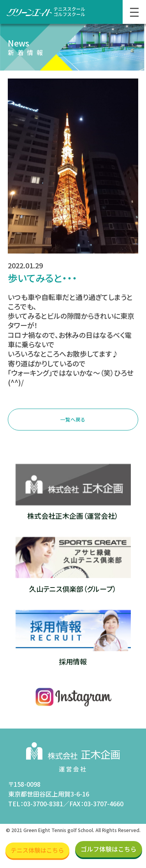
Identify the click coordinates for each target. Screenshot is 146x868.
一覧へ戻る (73, 421)
